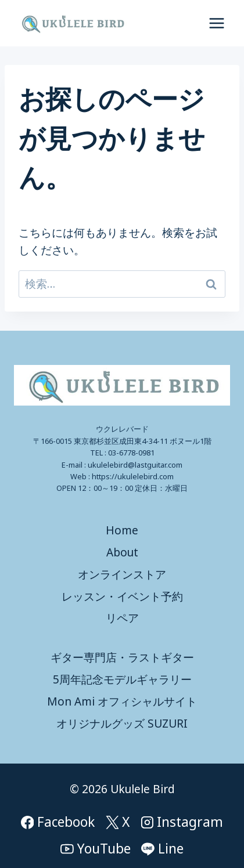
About (122, 552)
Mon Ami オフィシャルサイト (122, 701)
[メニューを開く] (216, 23)
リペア (122, 618)
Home (122, 530)
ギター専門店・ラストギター (122, 657)
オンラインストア (122, 574)
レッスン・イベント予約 (122, 596)
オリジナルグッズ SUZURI (122, 724)
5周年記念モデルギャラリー (122, 679)
